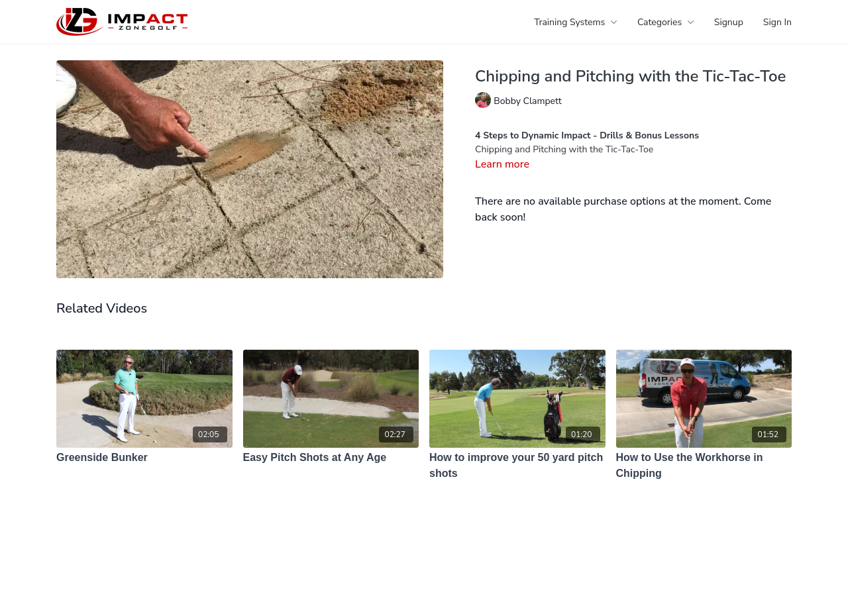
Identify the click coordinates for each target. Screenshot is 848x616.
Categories (666, 22)
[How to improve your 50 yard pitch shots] (517, 466)
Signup (729, 22)
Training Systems (576, 22)
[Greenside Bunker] (144, 458)
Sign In (777, 22)
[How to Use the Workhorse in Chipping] (704, 466)
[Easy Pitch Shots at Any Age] (331, 458)
